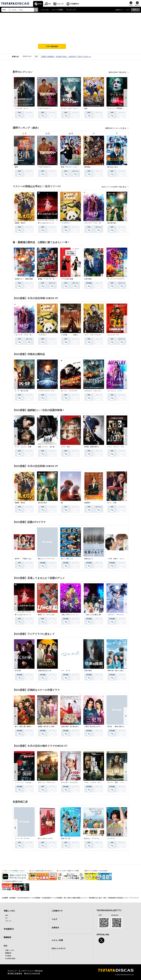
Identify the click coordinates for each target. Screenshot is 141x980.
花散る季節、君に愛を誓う (70, 727)
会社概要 (5, 898)
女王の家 (18, 671)
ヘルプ (127, 10)
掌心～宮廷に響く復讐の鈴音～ (25, 727)
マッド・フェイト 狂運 (23, 447)
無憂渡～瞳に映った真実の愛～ (48, 727)
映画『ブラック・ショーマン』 (72, 167)
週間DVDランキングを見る (116, 128)
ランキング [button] (71, 10)
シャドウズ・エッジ (22, 108)
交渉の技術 (88, 671)
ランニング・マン (113, 335)
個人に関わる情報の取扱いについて (76, 898)
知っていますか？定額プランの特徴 (68, 871)
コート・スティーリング (92, 335)
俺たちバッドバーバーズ (46, 559)
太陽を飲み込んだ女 (45, 671)
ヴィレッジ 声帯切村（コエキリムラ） (121, 108)
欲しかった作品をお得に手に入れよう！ (42, 871)
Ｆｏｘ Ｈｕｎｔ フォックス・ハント (121, 447)
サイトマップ (134, 898)
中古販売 (8, 956)
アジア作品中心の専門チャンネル (12, 881)
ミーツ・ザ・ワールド (22, 838)
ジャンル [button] (44, 10)
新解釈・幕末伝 (20, 223)
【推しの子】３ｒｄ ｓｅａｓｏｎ (73, 615)
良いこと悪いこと (67, 559)
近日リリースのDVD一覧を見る (114, 187)
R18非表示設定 (10, 958)
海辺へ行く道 (66, 838)
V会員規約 (12, 898)
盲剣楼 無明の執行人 (92, 447)
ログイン (137, 5)
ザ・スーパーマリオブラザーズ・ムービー (122, 279)
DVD (40, 4)
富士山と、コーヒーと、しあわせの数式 (98, 838)
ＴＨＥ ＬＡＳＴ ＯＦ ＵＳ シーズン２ (99, 782)
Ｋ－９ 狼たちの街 (22, 391)
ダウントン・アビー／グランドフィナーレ (52, 782)
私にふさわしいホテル (45, 838)
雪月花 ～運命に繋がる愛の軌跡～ (119, 727)
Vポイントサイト (59, 948)
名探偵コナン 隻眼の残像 (24, 279)
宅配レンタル (10, 950)
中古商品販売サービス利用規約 (52, 898)
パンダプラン (66, 223)
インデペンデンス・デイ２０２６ (49, 391)
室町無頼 (87, 167)
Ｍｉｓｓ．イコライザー (69, 391)
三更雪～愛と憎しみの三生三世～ (95, 727)
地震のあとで (89, 559)
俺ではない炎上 (113, 167)
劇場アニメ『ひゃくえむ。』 (48, 615)
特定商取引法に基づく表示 (98, 898)
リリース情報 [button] (57, 10)
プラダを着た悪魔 (67, 279)
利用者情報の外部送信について (118, 898)
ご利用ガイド (119, 10)
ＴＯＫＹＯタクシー (45, 108)
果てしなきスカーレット (46, 223)
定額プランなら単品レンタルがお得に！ (97, 871)
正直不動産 (88, 279)
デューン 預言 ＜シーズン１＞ (119, 782)
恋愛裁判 (87, 503)
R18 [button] (134, 10)
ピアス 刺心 (66, 447)
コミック (60, 4)
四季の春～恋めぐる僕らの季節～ (119, 671)
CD (49, 4)
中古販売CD (75, 4)
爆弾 (16, 167)
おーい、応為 (112, 503)
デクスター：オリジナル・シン (72, 782)
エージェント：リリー (115, 391)
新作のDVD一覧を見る (118, 72)
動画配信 (7, 937)
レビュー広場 (57, 940)
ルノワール (111, 838)
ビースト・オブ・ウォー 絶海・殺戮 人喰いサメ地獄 (80, 108)
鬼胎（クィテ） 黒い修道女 (48, 447)
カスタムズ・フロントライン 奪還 (96, 391)
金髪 (86, 108)
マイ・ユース (66, 671)
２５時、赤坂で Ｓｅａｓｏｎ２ (119, 559)
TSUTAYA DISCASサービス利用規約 (29, 898)
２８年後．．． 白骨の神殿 (71, 335)
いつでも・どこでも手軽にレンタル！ (14, 871)
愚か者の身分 (112, 223)
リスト (131, 5)
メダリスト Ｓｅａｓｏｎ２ (117, 615)
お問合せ (55, 927)
